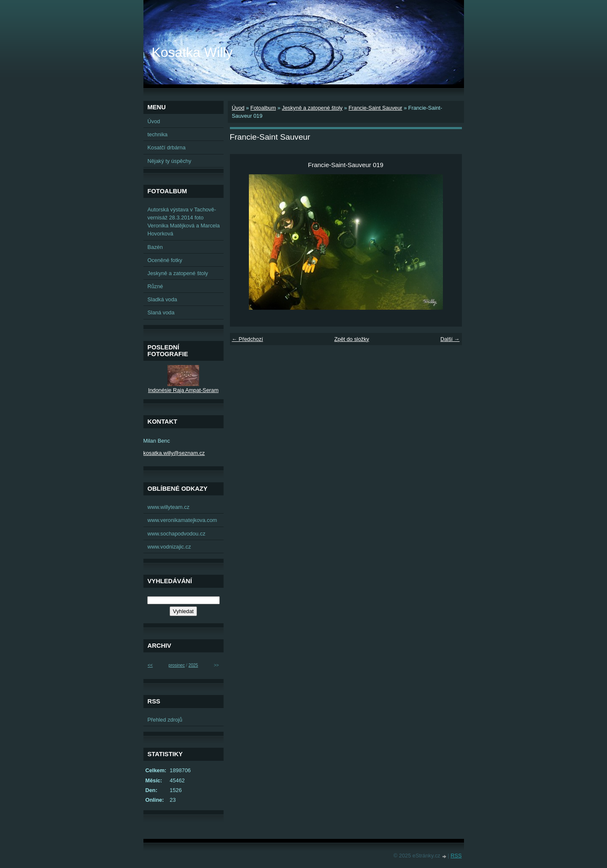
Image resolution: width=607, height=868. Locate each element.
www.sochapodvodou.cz (177, 534)
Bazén (155, 247)
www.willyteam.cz (169, 507)
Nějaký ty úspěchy (170, 161)
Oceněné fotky (165, 260)
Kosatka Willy (192, 52)
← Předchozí (248, 339)
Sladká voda (162, 299)
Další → (450, 339)
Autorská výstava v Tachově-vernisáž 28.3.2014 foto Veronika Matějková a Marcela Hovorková (184, 222)
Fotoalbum (263, 108)
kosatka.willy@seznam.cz (174, 453)
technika (158, 134)
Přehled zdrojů (165, 720)
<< (150, 665)
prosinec (177, 665)
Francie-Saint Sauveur (375, 108)
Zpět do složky (352, 339)
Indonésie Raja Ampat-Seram (183, 390)
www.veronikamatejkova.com (182, 520)
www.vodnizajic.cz (169, 547)
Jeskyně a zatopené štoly (312, 108)
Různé (155, 286)
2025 (193, 665)
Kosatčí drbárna (167, 147)
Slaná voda (161, 312)
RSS (456, 856)
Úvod (238, 108)
